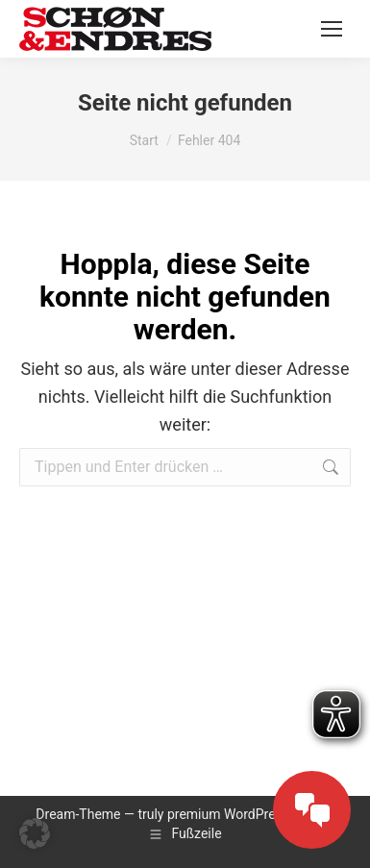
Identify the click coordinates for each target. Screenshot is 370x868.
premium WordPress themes (252, 814)
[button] (35, 833)
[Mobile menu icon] (332, 29)
